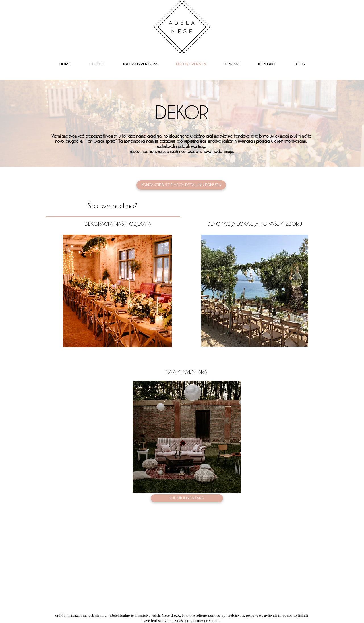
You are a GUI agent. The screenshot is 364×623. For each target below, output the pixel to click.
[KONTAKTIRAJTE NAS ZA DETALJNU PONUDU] (181, 185)
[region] (117, 291)
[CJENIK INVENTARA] (187, 498)
